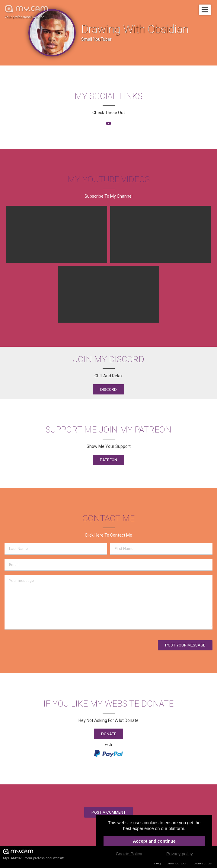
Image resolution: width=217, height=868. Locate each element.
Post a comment (108, 812)
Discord (108, 389)
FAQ (158, 863)
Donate (109, 734)
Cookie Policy (129, 854)
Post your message (185, 645)
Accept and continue (154, 841)
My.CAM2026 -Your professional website (34, 854)
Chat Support (177, 863)
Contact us (203, 863)
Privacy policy (180, 854)
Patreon (108, 460)
